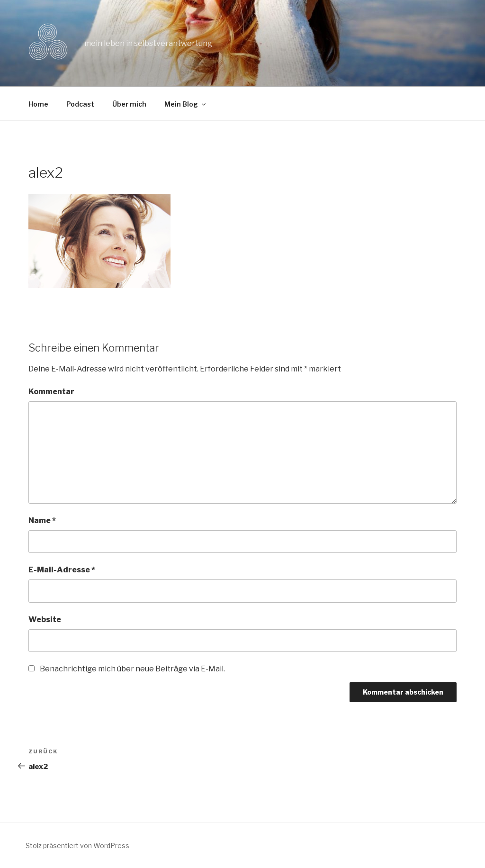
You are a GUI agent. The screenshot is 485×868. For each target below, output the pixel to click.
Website (45, 619)
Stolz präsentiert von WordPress (77, 845)
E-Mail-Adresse (62, 570)
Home (38, 104)
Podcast (80, 104)
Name (42, 520)
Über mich (129, 104)
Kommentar (51, 392)
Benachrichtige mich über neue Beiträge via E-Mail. (132, 669)
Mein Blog (186, 104)
